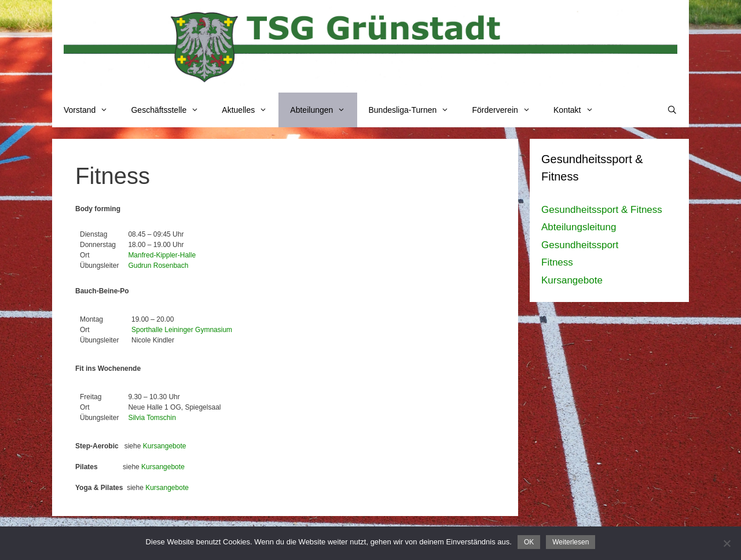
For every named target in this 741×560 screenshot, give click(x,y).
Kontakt (579, 110)
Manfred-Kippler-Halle (162, 255)
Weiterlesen (571, 542)
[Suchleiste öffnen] (672, 110)
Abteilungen (323, 110)
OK (529, 542)
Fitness (557, 262)
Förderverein (507, 110)
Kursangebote (165, 446)
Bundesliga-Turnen (415, 110)
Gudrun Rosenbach (158, 266)
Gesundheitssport (580, 245)
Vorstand (91, 110)
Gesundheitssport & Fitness (602, 210)
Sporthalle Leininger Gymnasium (182, 330)
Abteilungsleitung (579, 227)
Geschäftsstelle (170, 110)
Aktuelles (250, 110)
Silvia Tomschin (152, 418)
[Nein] (727, 543)
